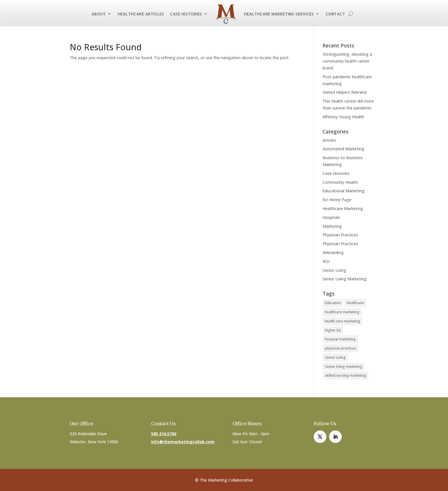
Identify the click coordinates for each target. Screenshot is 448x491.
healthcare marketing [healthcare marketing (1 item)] (342, 312)
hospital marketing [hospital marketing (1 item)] (340, 339)
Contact (335, 14)
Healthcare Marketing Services (279, 14)
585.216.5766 (164, 434)
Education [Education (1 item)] (333, 303)
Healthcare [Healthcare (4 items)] (355, 303)
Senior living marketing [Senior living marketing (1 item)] (344, 367)
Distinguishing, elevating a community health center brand (347, 61)
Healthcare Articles (141, 14)
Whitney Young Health (343, 117)
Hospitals (331, 217)
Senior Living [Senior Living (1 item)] (335, 357)
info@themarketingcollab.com (183, 442)
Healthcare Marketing (343, 208)
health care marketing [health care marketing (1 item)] (343, 321)
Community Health (340, 182)
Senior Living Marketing (345, 279)
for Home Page (337, 200)
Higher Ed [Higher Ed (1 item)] (333, 330)
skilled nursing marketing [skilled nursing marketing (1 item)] (346, 375)
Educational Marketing (344, 191)
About (99, 14)
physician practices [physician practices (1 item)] (341, 348)
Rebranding (333, 253)
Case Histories (186, 14)
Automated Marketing (343, 149)
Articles (329, 140)
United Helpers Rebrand (345, 92)
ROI (326, 261)
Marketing (332, 226)
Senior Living (334, 270)
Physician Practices (340, 235)
